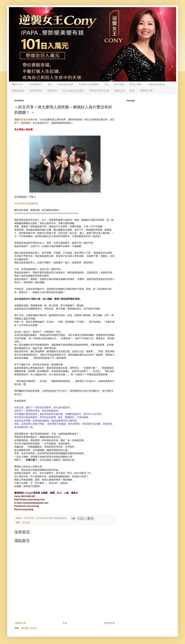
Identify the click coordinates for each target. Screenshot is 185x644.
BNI (50, 84)
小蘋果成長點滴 (156, 84)
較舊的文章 (109, 623)
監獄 (132, 91)
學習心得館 (136, 84)
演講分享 (52, 91)
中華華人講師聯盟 (89, 84)
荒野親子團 (146, 91)
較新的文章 (20, 623)
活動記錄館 (18, 91)
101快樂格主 (35, 84)
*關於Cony (17, 84)
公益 (106, 84)
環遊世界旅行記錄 (99, 91)
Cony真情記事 (65, 84)
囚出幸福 (119, 84)
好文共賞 (26, 522)
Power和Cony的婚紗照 (26, 203)
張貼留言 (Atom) (29, 628)
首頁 (65, 623)
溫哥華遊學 (36, 91)
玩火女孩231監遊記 (73, 91)
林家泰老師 (25, 119)
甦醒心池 (120, 91)
